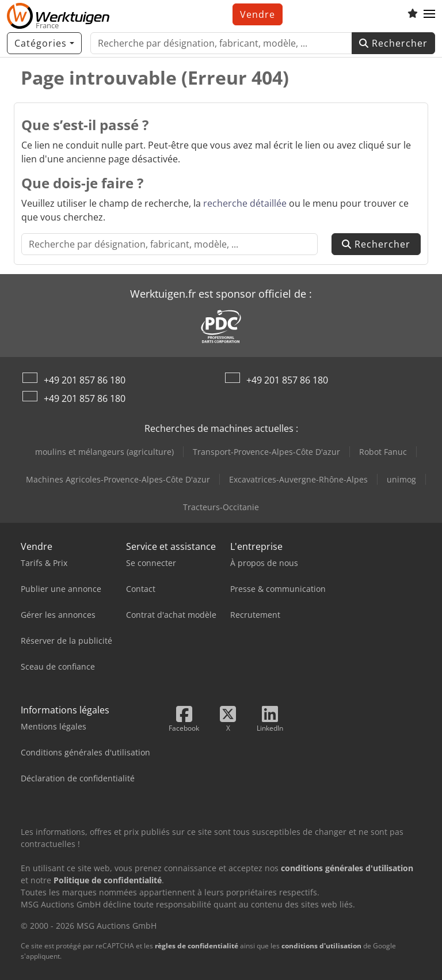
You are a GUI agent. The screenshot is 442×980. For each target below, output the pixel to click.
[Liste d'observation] (413, 14)
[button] (429, 14)
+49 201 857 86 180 (85, 380)
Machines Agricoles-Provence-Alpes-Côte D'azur (118, 479)
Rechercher (393, 43)
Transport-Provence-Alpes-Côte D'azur (266, 452)
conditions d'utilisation (321, 946)
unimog (401, 479)
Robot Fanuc (383, 452)
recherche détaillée (245, 203)
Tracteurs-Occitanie (221, 507)
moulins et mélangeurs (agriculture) (104, 452)
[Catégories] (44, 43)
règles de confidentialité (197, 946)
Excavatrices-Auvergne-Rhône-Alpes (298, 479)
